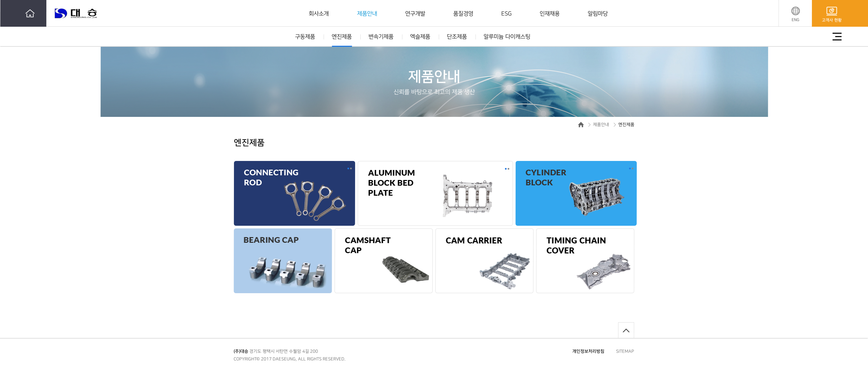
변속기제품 (381, 37)
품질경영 (463, 14)
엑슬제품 (420, 37)
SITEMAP (625, 351)
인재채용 (550, 14)
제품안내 (367, 14)
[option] (315, 201)
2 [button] (351, 168)
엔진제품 (342, 37)
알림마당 (598, 14)
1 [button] (348, 168)
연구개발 (415, 14)
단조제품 (457, 37)
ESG (506, 14)
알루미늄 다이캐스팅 (507, 37)
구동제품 (305, 37)
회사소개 (319, 14)
